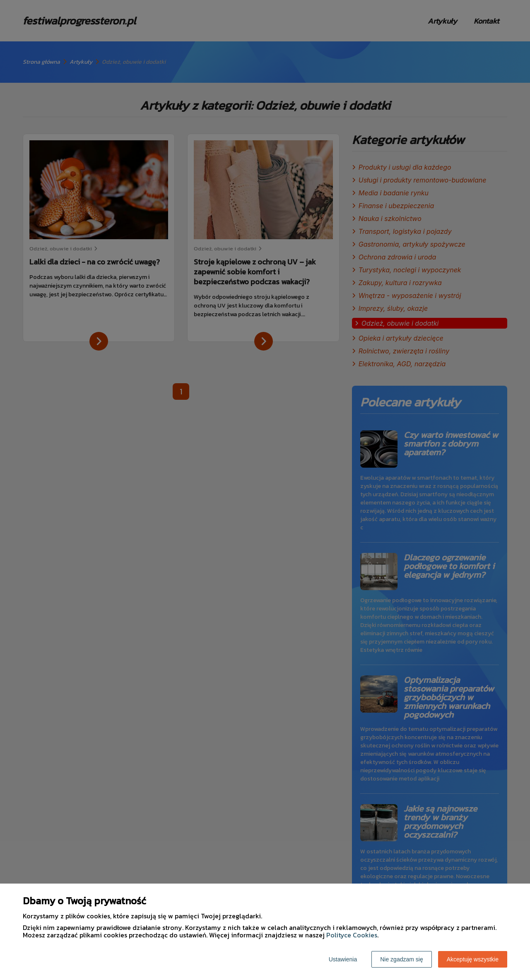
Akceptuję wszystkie (473, 959)
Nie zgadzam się (402, 959)
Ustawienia (343, 959)
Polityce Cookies (352, 935)
